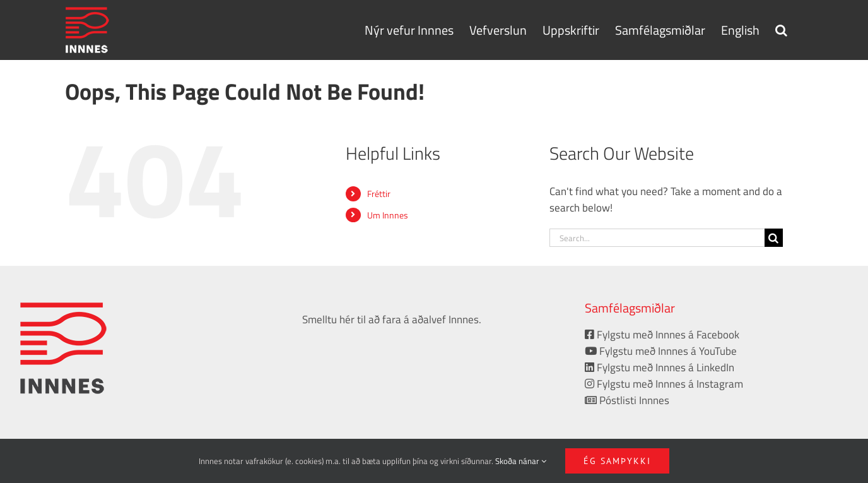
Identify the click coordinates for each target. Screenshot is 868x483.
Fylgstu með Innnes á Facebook (662, 335)
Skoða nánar (521, 461)
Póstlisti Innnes (627, 400)
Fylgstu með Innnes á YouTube (661, 351)
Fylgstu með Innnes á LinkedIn (660, 367)
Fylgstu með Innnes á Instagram (664, 384)
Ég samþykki (617, 461)
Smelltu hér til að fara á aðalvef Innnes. (392, 319)
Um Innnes (388, 215)
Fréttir (379, 194)
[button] (781, 29)
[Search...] (657, 238)
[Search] (774, 238)
